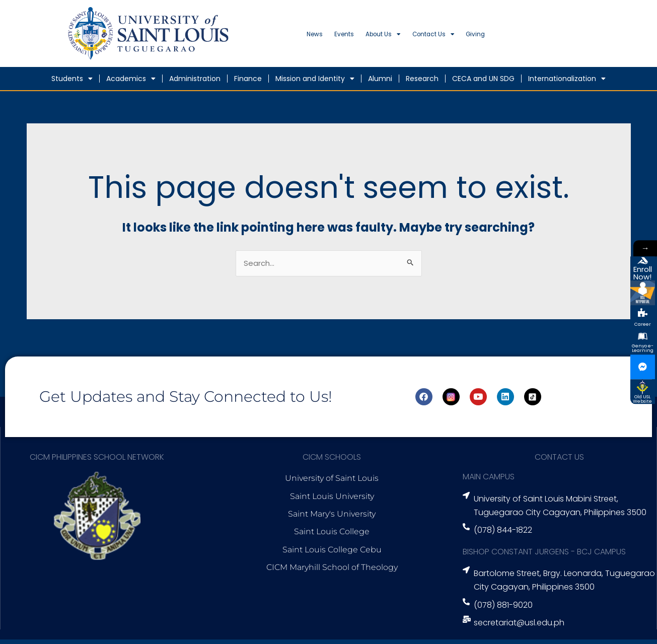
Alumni (380, 82)
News (321, 37)
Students (72, 82)
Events (365, 37)
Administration (195, 82)
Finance (248, 82)
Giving (552, 37)
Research (422, 82)
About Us (422, 37)
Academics (131, 82)
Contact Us (492, 37)
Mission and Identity (315, 82)
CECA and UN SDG (483, 82)
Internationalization (567, 82)
